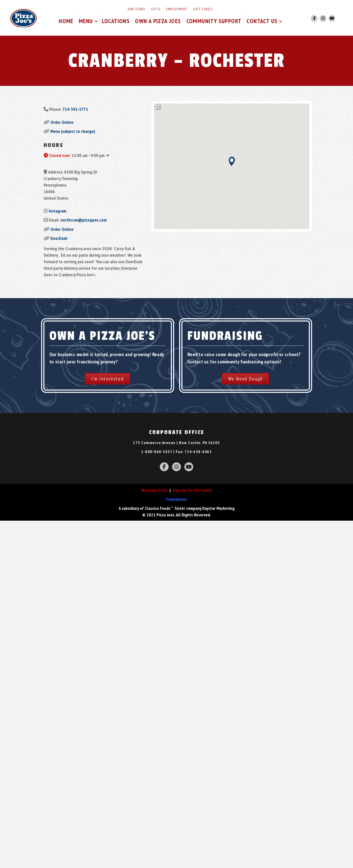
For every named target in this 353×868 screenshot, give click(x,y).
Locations (116, 21)
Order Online (62, 122)
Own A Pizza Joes (158, 21)
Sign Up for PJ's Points (192, 490)
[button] (96, 21)
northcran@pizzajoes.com (84, 220)
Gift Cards (203, 9)
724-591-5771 (75, 109)
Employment (177, 9)
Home (66, 21)
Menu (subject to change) (73, 131)
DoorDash (59, 238)
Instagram (57, 211)
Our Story (137, 9)
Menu (86, 21)
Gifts (156, 9)
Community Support (214, 21)
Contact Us (262, 21)
